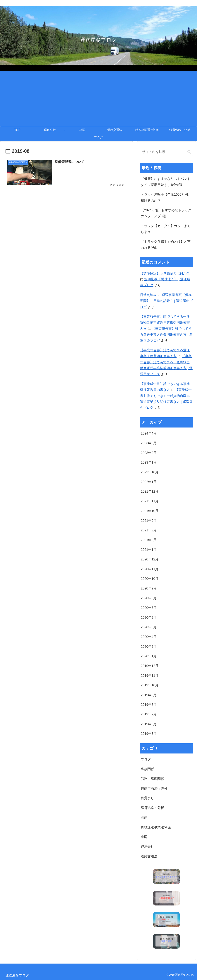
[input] (166, 152)
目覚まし (147, 798)
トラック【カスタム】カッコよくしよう (166, 229)
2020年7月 (149, 608)
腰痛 (144, 817)
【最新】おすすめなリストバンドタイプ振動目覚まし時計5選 (166, 182)
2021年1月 (149, 550)
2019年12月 (150, 666)
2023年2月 (149, 453)
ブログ (146, 759)
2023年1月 (149, 462)
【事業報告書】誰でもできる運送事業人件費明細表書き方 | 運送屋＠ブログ (166, 335)
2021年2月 (149, 540)
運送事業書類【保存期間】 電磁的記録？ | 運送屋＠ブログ (166, 301)
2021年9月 (149, 521)
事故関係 (147, 769)
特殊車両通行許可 (154, 788)
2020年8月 (149, 598)
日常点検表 (148, 295)
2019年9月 (149, 695)
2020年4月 (149, 637)
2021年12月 (150, 491)
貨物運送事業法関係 (156, 827)
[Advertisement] (98, 98)
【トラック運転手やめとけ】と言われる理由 (166, 245)
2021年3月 (149, 530)
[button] (189, 152)
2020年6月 (149, 618)
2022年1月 (149, 482)
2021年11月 (150, 501)
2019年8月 (149, 705)
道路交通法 (149, 856)
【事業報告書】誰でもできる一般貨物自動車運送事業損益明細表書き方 (165, 323)
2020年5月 (149, 627)
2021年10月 (150, 511)
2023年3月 (149, 443)
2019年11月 (150, 676)
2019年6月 (149, 724)
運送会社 (147, 846)
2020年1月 (149, 656)
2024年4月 (149, 433)
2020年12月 (150, 559)
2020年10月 (150, 579)
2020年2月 (149, 647)
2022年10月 (150, 472)
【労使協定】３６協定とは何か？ (165, 273)
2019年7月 (149, 714)
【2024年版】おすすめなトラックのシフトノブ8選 (166, 213)
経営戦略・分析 (152, 808)
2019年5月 (149, 734)
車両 (144, 837)
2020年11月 (150, 569)
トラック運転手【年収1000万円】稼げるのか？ (166, 197)
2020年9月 (149, 588)
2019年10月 (150, 685)
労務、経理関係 (152, 779)
